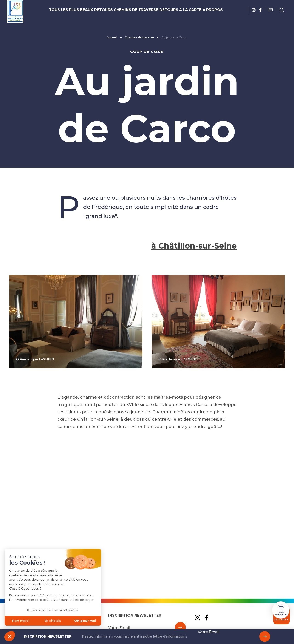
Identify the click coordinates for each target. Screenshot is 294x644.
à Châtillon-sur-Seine (191, 340)
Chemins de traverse (136, 10)
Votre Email (209, 632)
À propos (201, 10)
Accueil (112, 37)
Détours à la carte (173, 10)
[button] (10, 636)
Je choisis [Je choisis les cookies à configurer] (36, 621)
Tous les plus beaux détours (89, 10)
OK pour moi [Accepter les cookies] (68, 621)
